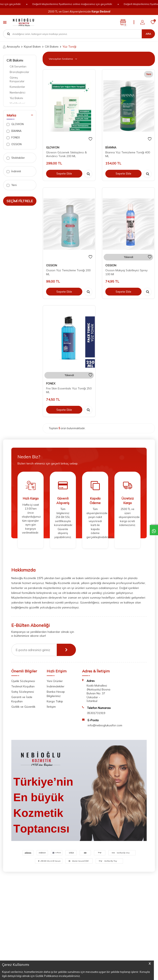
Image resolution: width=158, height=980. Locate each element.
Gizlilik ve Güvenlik (23, 707)
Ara (148, 34)
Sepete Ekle (64, 173)
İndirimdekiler (56, 686)
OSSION (14, 144)
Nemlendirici (17, 92)
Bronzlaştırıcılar (19, 72)
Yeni (12, 185)
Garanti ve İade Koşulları (22, 699)
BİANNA (14, 131)
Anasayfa (11, 47)
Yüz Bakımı (16, 98)
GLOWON (15, 124)
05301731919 (96, 713)
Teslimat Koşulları (23, 686)
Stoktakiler (16, 158)
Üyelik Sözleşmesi (23, 681)
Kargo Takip (55, 701)
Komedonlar (17, 87)
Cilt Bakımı (52, 47)
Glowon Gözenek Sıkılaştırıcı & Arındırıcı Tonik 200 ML (66, 154)
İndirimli (14, 171)
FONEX (13, 137)
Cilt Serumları (18, 66)
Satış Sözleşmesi (23, 692)
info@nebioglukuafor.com (105, 725)
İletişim (51, 707)
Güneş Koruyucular (17, 79)
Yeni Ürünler (55, 681)
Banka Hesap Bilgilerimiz (56, 694)
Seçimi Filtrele (20, 201)
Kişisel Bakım (32, 47)
